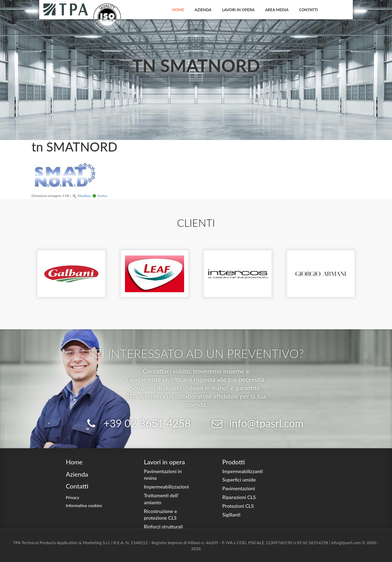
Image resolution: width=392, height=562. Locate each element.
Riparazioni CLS (239, 497)
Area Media (277, 10)
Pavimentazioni (239, 488)
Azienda (203, 10)
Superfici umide (239, 480)
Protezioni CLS (238, 506)
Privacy (73, 497)
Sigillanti (231, 515)
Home (178, 10)
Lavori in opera (238, 10)
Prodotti (233, 462)
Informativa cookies (84, 505)
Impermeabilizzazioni (166, 487)
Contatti (308, 10)
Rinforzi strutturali (163, 526)
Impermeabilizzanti (243, 471)
